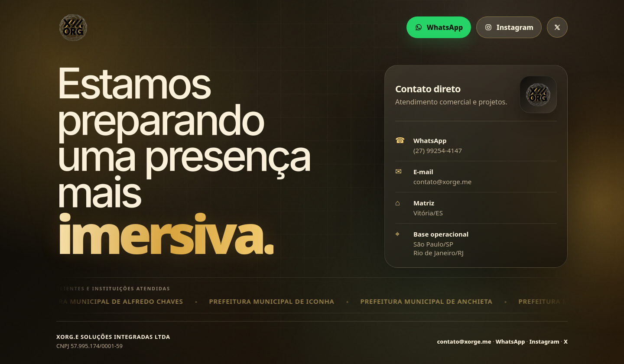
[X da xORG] (557, 27)
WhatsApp (510, 341)
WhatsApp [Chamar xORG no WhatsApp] (439, 27)
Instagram (544, 341)
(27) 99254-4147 (438, 150)
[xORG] (73, 27)
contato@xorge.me (442, 182)
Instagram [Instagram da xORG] (509, 27)
